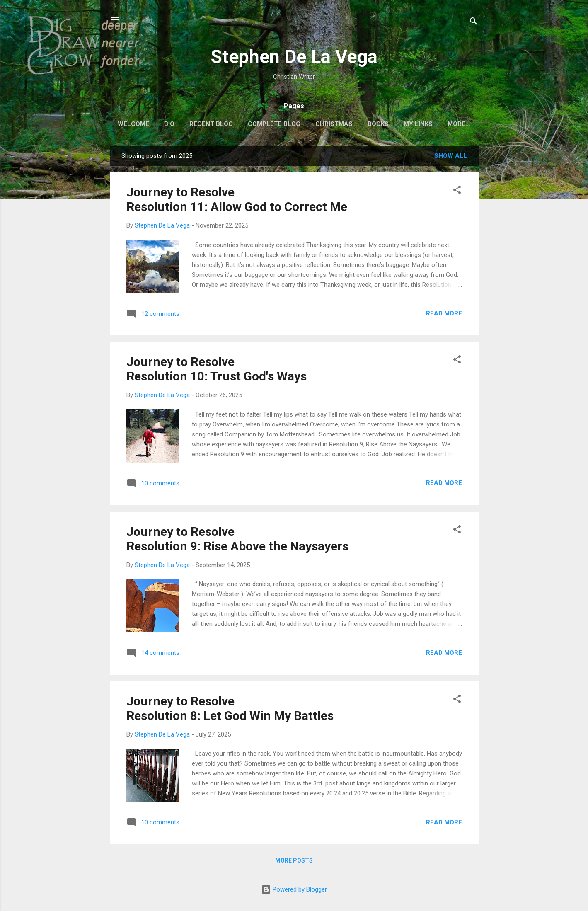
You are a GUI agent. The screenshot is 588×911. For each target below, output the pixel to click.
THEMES (459, 124)
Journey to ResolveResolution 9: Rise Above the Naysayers (237, 540)
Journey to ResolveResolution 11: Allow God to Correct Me (237, 201)
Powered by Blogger (294, 889)
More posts (294, 862)
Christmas (333, 124)
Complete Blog (273, 124)
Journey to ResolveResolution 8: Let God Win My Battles (230, 710)
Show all (451, 157)
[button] (457, 193)
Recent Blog (210, 124)
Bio (168, 124)
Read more (444, 315)
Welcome (132, 124)
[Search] (474, 23)
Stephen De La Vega (294, 57)
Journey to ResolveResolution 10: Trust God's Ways (217, 371)
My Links (417, 124)
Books (377, 124)
